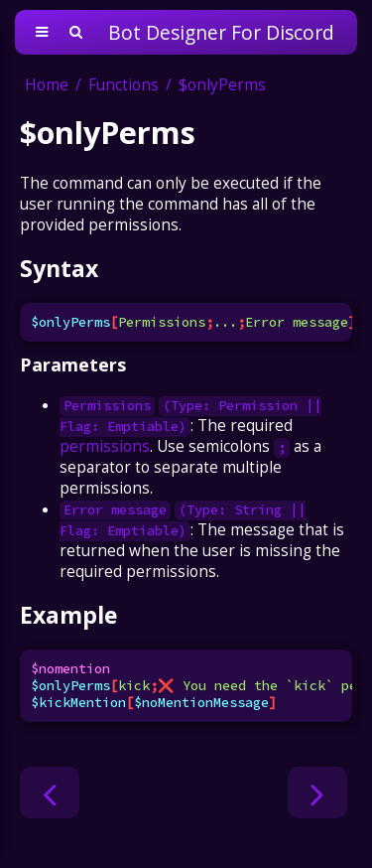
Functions (124, 85)
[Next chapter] (317, 793)
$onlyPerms (222, 85)
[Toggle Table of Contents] (42, 32)
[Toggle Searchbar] (76, 32)
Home (47, 85)
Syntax (59, 268)
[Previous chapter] (50, 793)
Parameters (73, 364)
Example (68, 615)
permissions (105, 446)
